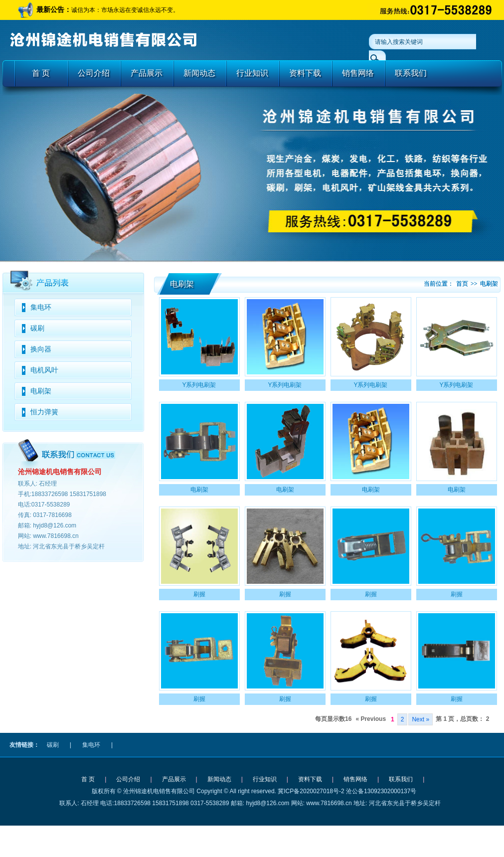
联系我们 (411, 73)
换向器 (41, 349)
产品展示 (147, 73)
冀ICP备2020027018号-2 (311, 791)
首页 (462, 284)
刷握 (199, 594)
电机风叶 (44, 370)
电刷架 (41, 391)
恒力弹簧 (44, 412)
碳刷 (37, 328)
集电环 (41, 307)
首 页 (41, 73)
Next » (420, 719)
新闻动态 (199, 73)
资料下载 (305, 73)
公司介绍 (94, 73)
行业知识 (252, 73)
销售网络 (358, 73)
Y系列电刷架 (199, 385)
